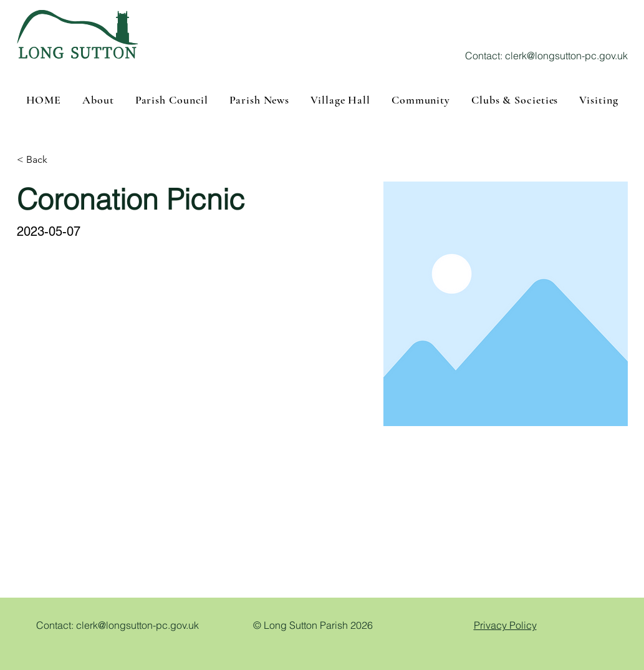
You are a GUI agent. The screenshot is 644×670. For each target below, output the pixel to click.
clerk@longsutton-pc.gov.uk (566, 56)
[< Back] (41, 159)
